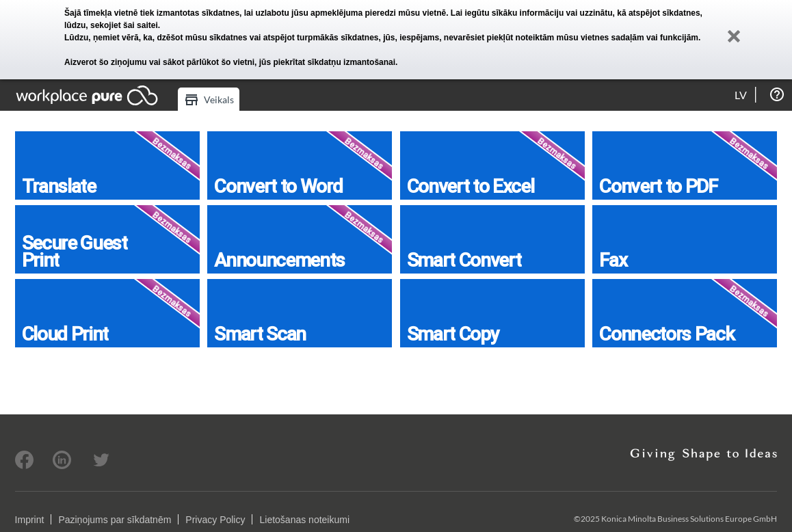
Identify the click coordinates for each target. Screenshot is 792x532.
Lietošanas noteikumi (304, 520)
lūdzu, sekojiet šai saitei (111, 25)
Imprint (30, 520)
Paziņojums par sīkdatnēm (115, 520)
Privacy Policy (215, 520)
